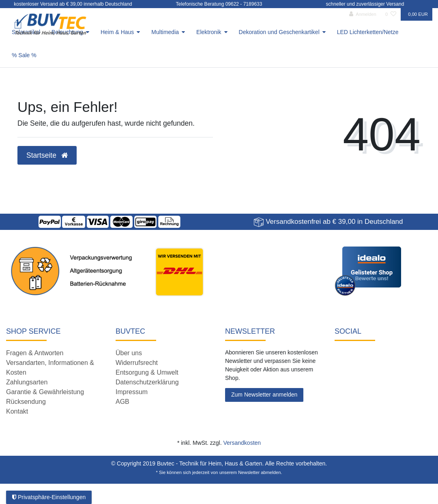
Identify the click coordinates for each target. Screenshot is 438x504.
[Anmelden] (363, 14)
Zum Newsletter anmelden (264, 395)
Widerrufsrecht (137, 363)
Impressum (132, 392)
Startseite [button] (47, 155)
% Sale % (24, 55)
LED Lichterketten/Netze (368, 32)
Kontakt (17, 411)
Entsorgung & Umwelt (147, 372)
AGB (122, 402)
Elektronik (209, 32)
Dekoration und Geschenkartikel (279, 32)
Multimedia (165, 32)
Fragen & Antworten (35, 353)
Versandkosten (242, 443)
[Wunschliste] (391, 14)
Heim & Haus (117, 32)
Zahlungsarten (27, 382)
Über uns (129, 353)
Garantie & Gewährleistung (45, 392)
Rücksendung (26, 402)
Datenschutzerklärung (147, 382)
